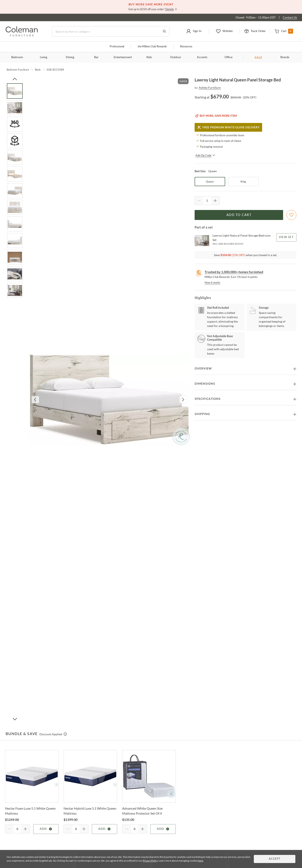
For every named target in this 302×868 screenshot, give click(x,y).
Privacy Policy (150, 861)
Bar (96, 57)
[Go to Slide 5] (15, 157)
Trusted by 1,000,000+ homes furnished (234, 272)
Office (228, 57)
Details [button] (170, 9)
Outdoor (176, 57)
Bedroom (17, 57)
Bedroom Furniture (18, 70)
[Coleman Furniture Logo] (22, 35)
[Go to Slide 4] (15, 141)
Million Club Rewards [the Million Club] (152, 47)
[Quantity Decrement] (199, 201)
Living (44, 57)
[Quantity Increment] (215, 201)
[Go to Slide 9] (15, 224)
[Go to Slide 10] (15, 241)
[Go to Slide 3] (15, 124)
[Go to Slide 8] (15, 207)
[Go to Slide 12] (15, 274)
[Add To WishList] (291, 215)
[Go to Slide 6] (15, 174)
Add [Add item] (46, 829)
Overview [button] (203, 369)
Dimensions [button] (205, 384)
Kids (149, 57)
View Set (286, 237)
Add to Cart (239, 215)
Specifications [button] (208, 399)
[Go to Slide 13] (15, 290)
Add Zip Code (205, 155)
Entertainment (123, 57)
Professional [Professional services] (117, 47)
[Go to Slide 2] (15, 108)
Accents (202, 57)
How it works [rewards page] (212, 282)
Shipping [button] (202, 414)
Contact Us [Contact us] (290, 17)
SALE (258, 57)
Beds (38, 70)
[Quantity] (207, 201)
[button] (194, 31)
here (201, 861)
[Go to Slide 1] (15, 91)
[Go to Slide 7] (15, 191)
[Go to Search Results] (164, 31)
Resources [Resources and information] (186, 47)
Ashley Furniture (210, 88)
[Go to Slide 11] (15, 257)
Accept (275, 859)
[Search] (111, 31)
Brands (285, 57)
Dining (70, 57)
